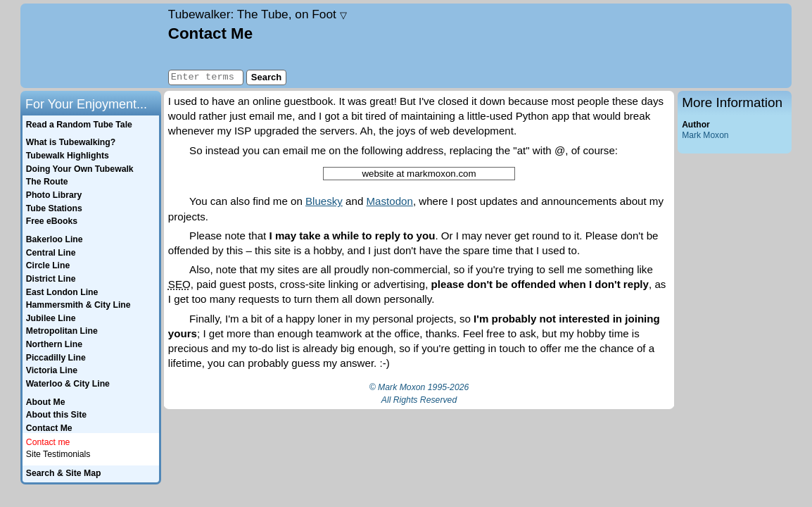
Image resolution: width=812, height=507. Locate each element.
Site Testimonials (58, 454)
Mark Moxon (705, 135)
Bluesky (324, 201)
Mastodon (390, 201)
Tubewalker (258, 14)
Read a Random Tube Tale (79, 125)
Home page (93, 46)
